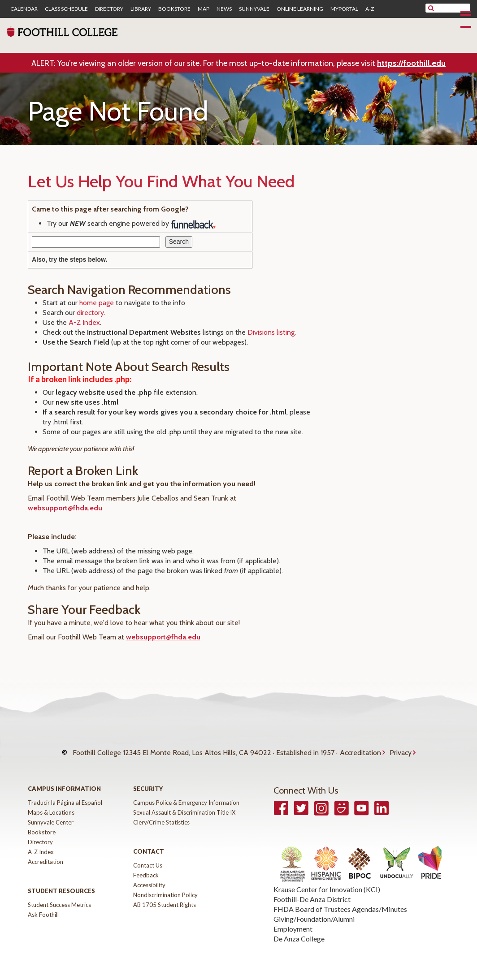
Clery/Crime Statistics (161, 813)
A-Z (370, 9)
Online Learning (300, 9)
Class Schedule (66, 9)
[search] (453, 8)
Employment (293, 920)
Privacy (401, 748)
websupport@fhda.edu (65, 508)
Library (141, 9)
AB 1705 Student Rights (165, 896)
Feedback (146, 866)
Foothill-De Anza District (312, 890)
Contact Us (148, 856)
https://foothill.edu (411, 63)
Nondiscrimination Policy (165, 886)
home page (97, 303)
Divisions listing (271, 332)
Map (204, 9)
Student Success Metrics (59, 896)
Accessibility (149, 876)
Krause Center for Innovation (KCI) (327, 880)
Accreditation (360, 748)
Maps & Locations (51, 803)
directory (90, 313)
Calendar (24, 9)
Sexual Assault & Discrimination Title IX (184, 803)
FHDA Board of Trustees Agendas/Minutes (340, 900)
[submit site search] (431, 8)
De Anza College (299, 930)
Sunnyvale (254, 9)
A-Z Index (84, 322)
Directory (109, 9)
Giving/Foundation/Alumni (314, 910)
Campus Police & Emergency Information (186, 794)
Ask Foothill (43, 906)
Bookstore (174, 9)
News (224, 9)
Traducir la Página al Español (65, 794)
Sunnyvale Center (51, 813)
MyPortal (344, 9)
